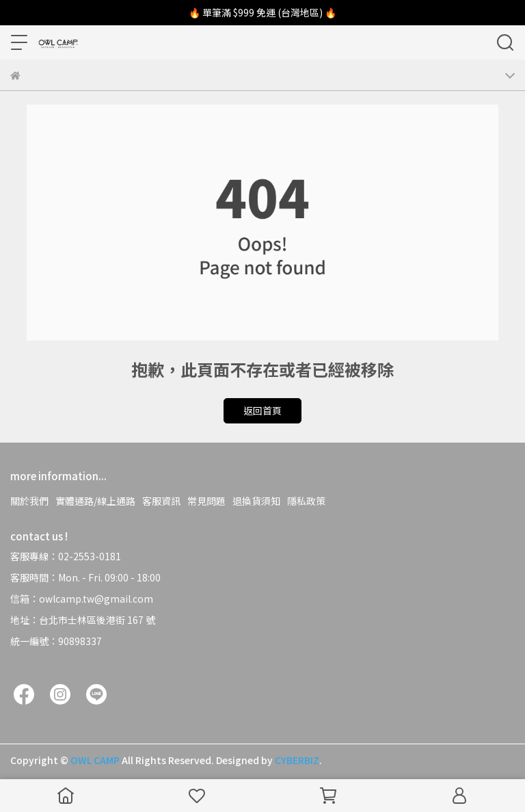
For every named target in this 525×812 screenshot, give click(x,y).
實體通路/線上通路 (95, 501)
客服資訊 (161, 501)
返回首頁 (262, 410)
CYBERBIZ (297, 760)
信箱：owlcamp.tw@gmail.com (82, 599)
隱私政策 (306, 501)
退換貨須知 (256, 501)
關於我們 (29, 501)
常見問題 (206, 501)
